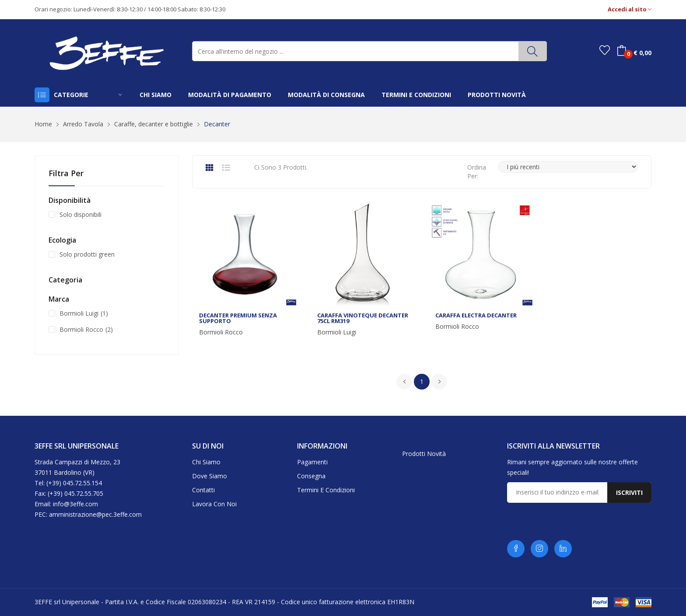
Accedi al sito (630, 9)
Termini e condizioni (326, 490)
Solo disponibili (80, 214)
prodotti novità (497, 95)
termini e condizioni (416, 95)
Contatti (203, 490)
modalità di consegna (326, 95)
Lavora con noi (214, 504)
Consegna (311, 476)
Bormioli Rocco (221, 332)
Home (43, 124)
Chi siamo (206, 462)
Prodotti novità (424, 454)
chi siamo (156, 95)
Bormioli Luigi (337, 332)
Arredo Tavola (83, 124)
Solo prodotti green (87, 254)
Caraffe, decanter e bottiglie (154, 124)
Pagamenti (312, 462)
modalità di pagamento (230, 95)
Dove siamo (210, 476)
